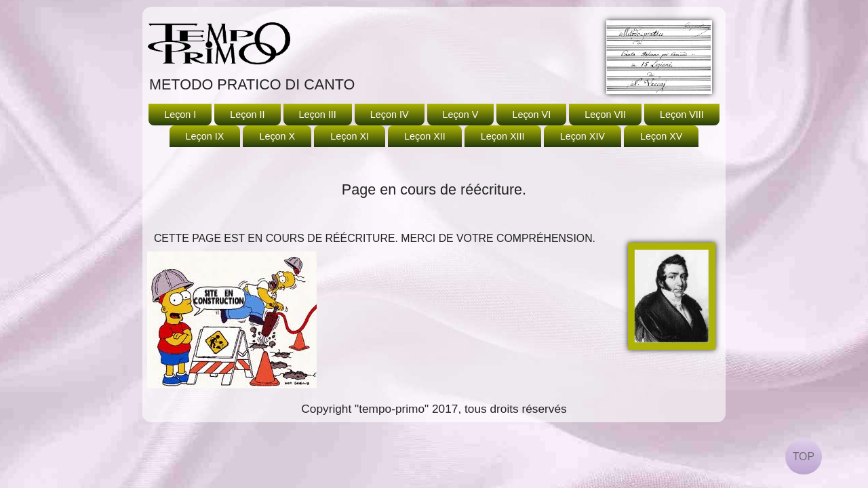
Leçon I (180, 115)
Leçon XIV (583, 136)
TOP (804, 456)
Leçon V (461, 115)
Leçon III (318, 115)
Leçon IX (205, 136)
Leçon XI (350, 136)
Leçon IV (390, 115)
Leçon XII (425, 136)
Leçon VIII (682, 115)
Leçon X (277, 136)
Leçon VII (605, 115)
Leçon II (247, 115)
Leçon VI (531, 115)
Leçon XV (661, 136)
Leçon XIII (503, 136)
